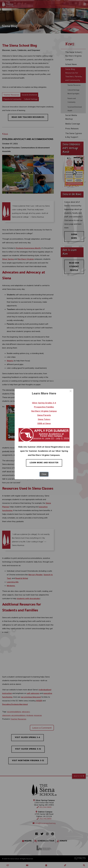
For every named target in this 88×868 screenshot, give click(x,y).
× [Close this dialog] (71, 391)
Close (44, 474)
